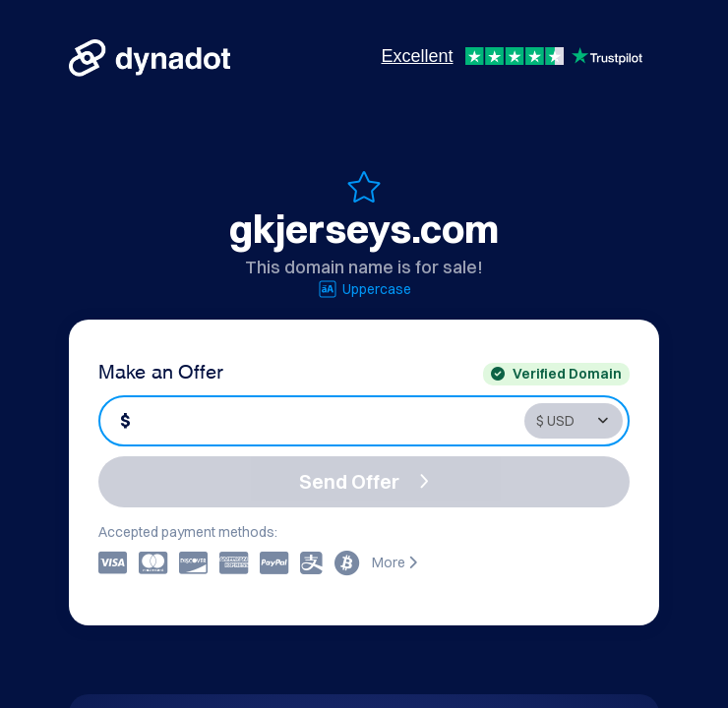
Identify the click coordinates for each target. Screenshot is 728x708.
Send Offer (364, 481)
